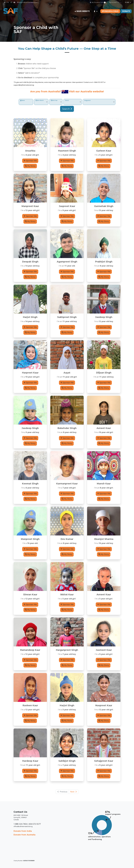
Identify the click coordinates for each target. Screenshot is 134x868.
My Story (30, 166)
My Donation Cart (98, 2)
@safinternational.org (26, 85)
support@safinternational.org (28, 2)
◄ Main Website (82, 11)
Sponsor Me (30, 161)
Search (67, 109)
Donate (126, 11)
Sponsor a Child (110, 11)
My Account (114, 2)
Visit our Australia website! (86, 91)
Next (74, 792)
